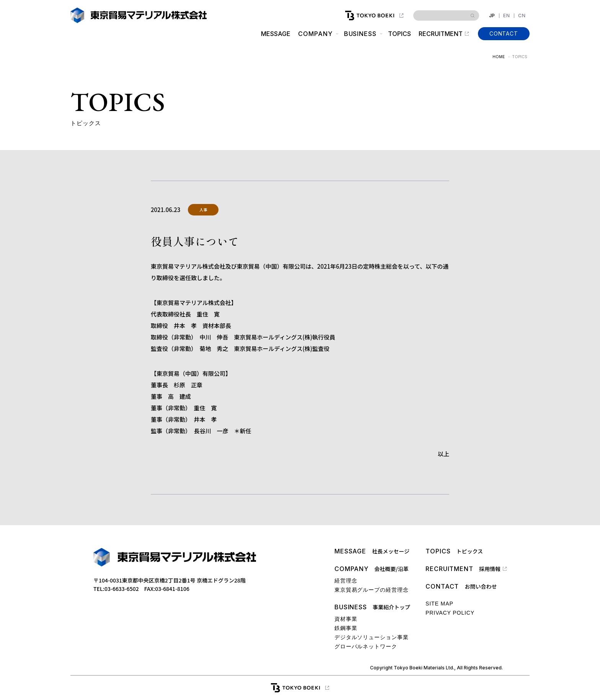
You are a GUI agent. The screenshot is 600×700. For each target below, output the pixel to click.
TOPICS (399, 34)
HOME (499, 57)
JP (492, 16)
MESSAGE (276, 34)
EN (507, 16)
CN (522, 16)
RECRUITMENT (441, 34)
